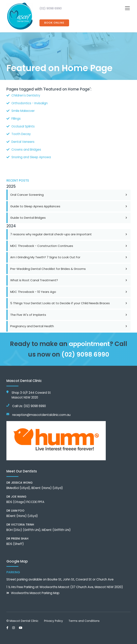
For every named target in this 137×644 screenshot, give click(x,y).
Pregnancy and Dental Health (69, 325)
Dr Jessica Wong (20, 481)
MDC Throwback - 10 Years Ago (69, 291)
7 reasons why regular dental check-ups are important (69, 233)
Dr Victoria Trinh (20, 523)
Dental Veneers (23, 141)
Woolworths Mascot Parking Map (35, 592)
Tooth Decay (21, 134)
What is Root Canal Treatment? (69, 279)
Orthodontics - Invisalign (30, 103)
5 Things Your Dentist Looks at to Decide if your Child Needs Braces (69, 302)
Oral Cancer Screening (69, 194)
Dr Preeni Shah (17, 537)
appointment (89, 343)
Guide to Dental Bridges (69, 217)
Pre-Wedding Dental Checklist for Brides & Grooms (69, 268)
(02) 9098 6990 (51, 8)
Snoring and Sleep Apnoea (31, 156)
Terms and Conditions (84, 619)
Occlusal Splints (23, 126)
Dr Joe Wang (16, 495)
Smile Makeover (23, 111)
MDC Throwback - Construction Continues (69, 245)
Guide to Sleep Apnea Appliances (69, 205)
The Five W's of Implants (69, 314)
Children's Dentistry (26, 95)
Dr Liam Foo (15, 509)
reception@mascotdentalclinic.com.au (41, 413)
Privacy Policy (53, 619)
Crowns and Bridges (26, 149)
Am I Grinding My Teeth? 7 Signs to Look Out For (69, 256)
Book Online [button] (54, 23)
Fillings (16, 118)
